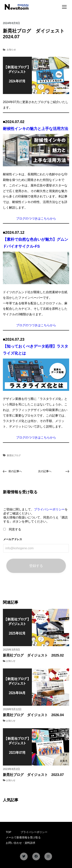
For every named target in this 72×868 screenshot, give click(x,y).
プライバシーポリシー (49, 509)
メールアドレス (13, 539)
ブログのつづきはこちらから (36, 218)
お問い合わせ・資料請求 (21, 843)
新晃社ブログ (14, 455)
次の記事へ (45, 471)
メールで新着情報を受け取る (23, 837)
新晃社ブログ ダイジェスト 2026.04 (33, 715)
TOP (9, 832)
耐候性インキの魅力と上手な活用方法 (36, 129)
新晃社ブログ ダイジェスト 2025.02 (33, 655)
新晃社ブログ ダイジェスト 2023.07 (33, 775)
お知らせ (11, 50)
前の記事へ (15, 471)
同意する (12, 529)
